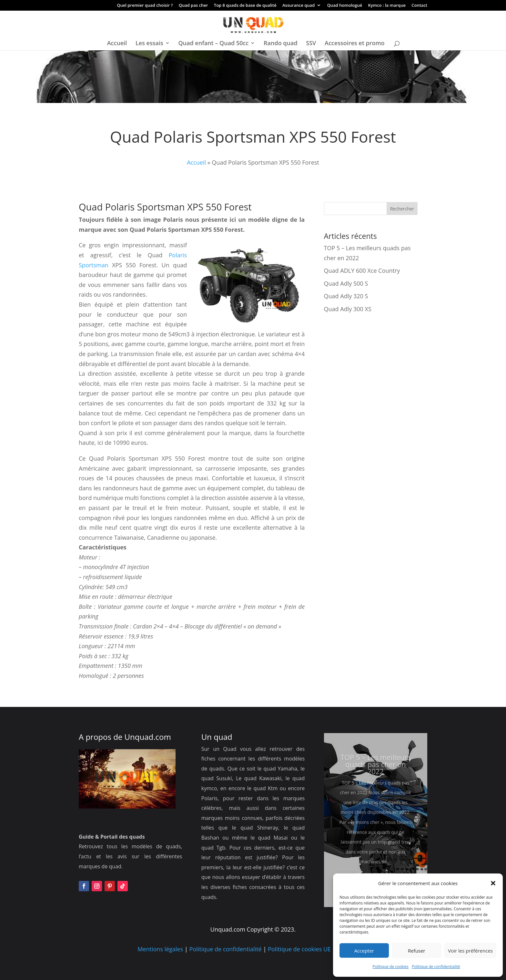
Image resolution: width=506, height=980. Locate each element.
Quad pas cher (193, 6)
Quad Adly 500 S (346, 283)
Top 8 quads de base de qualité (245, 6)
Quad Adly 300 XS (348, 309)
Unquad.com (148, 737)
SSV (311, 44)
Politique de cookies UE (299, 949)
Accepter (364, 951)
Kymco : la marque (387, 6)
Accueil (117, 44)
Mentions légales (160, 949)
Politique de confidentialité (436, 967)
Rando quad (281, 44)
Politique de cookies (391, 967)
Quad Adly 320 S (346, 296)
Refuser (417, 951)
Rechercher (402, 209)
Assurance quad (299, 6)
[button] (493, 883)
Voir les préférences (470, 951)
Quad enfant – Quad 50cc (213, 44)
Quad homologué (345, 6)
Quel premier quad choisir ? (145, 6)
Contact (419, 6)
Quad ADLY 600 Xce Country (362, 271)
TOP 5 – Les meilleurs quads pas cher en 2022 (376, 775)
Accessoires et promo (355, 44)
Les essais (149, 44)
